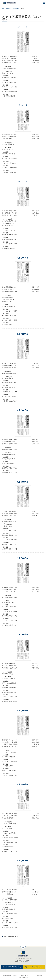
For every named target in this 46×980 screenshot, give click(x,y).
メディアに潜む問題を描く (10, 221)
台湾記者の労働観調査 (8, 249)
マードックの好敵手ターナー (10, 838)
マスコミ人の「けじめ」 (9, 905)
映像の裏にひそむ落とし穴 (10, 668)
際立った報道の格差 (8, 226)
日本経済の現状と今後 (8, 664)
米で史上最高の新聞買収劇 (10, 611)
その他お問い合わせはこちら (34, 967)
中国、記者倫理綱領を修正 (10, 775)
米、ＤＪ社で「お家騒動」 (10, 761)
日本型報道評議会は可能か (10, 598)
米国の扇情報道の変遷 (8, 442)
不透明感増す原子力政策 (9, 515)
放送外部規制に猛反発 (8, 909)
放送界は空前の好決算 (8, 459)
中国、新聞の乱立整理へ (9, 96)
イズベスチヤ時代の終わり (10, 163)
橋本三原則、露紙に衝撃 (9, 316)
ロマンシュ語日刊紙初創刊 (10, 396)
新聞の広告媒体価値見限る (10, 235)
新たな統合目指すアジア (9, 666)
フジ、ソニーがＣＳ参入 (9, 531)
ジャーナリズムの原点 (8, 678)
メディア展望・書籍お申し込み (12, 967)
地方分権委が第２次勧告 (9, 368)
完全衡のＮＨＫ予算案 (8, 757)
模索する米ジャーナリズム (10, 740)
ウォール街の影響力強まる (10, 914)
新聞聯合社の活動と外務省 (10, 291)
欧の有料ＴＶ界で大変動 (9, 544)
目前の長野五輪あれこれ (9, 287)
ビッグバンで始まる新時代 (10, 363)
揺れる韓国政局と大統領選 (10, 440)
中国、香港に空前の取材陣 (10, 401)
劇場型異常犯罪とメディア (10, 450)
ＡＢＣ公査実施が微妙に (9, 625)
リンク (22, 975)
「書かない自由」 (7, 526)
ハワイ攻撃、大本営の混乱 (10, 742)
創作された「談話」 (8, 302)
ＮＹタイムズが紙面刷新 (9, 82)
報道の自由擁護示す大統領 (10, 616)
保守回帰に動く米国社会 (9, 892)
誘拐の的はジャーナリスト (10, 392)
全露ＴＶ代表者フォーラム (10, 842)
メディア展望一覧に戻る (11, 937)
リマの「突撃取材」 (8, 828)
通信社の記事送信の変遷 (9, 211)
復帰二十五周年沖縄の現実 (10, 444)
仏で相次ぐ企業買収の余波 (10, 91)
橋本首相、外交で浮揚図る (10, 56)
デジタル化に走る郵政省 (9, 683)
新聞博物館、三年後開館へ (10, 58)
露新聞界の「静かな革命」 (10, 468)
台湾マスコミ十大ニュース (10, 851)
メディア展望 (16, 9)
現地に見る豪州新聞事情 (9, 137)
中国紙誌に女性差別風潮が (10, 172)
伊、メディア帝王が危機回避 (10, 923)
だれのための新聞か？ (8, 464)
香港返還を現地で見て (8, 289)
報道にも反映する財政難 (9, 692)
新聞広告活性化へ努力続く (10, 215)
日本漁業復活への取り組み (10, 213)
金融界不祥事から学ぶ (8, 454)
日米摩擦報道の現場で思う (10, 746)
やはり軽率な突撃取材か (9, 833)
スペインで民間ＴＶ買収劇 (10, 320)
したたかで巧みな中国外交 (10, 135)
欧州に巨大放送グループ (9, 771)
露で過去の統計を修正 (8, 918)
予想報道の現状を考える (9, 366)
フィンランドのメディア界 (10, 621)
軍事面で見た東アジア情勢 (10, 587)
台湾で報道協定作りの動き (10, 549)
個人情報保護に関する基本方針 (10, 975)
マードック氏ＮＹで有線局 (10, 311)
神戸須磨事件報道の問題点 (10, 374)
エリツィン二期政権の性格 (10, 890)
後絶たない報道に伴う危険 (10, 535)
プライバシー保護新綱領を (10, 168)
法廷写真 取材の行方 (8, 145)
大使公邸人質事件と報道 (9, 511)
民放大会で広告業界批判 (9, 78)
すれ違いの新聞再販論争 (9, 69)
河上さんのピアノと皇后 (9, 63)
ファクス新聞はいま (8, 894)
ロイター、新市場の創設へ (10, 159)
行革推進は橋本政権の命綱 (10, 814)
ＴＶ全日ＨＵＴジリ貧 (8, 230)
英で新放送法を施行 (8, 847)
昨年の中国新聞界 (7, 325)
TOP (3, 9)
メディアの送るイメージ (9, 378)
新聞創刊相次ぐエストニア (10, 473)
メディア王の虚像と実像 (9, 824)
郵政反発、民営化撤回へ (9, 154)
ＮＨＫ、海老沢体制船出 (9, 306)
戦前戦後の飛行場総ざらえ (10, 61)
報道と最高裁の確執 (8, 602)
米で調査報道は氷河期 (8, 387)
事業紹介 (8, 9)
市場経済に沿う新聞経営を (10, 701)
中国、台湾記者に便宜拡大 (10, 927)
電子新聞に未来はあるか (9, 674)
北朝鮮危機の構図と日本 (9, 590)
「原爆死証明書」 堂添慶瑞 (10, 744)
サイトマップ (30, 975)
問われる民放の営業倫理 (9, 383)
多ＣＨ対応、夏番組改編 (9, 607)
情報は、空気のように (8, 149)
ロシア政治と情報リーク (9, 766)
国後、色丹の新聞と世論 (9, 239)
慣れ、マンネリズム (8, 73)
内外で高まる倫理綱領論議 (10, 900)
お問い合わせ (40, 975)
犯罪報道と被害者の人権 (9, 521)
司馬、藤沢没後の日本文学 (10, 513)
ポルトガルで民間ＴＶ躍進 (10, 244)
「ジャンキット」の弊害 (9, 752)
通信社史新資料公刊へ (8, 818)
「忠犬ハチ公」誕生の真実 (10, 816)
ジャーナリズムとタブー (9, 592)
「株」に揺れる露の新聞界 (10, 540)
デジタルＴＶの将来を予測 (10, 697)
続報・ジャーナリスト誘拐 (10, 87)
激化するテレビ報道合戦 (9, 688)
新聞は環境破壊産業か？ (9, 297)
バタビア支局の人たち (8, 139)
